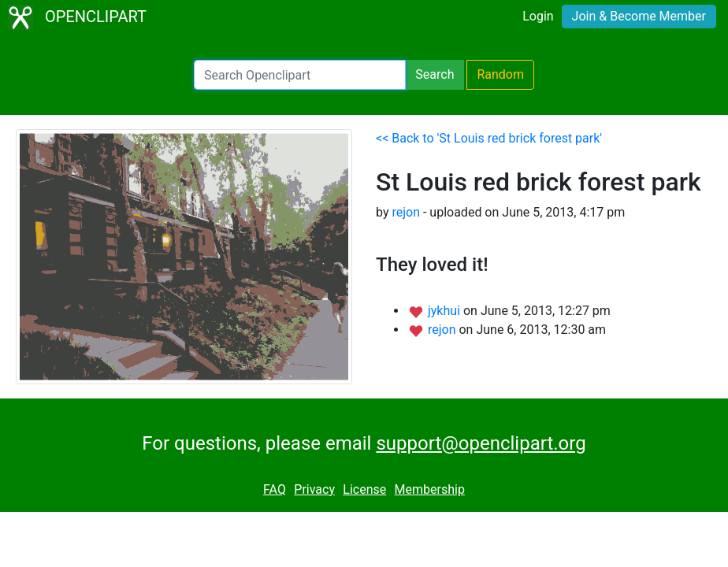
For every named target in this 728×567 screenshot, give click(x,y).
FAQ (275, 489)
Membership (430, 489)
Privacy (314, 489)
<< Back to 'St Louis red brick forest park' (489, 138)
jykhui (446, 311)
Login (538, 16)
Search (435, 74)
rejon (406, 212)
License (364, 489)
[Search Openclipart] (300, 75)
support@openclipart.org (481, 443)
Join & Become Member (639, 16)
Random (500, 74)
